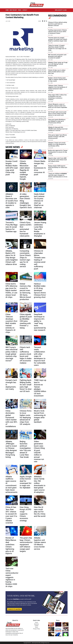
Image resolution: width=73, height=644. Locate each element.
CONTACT (25, 10)
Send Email (11, 127)
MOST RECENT (13, 10)
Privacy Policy (36, 629)
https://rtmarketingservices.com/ (18, 132)
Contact (36, 626)
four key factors (18, 77)
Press (36, 622)
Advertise (36, 624)
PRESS (20, 10)
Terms (36, 627)
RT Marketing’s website (20, 121)
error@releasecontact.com (15, 142)
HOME (7, 10)
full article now (31, 66)
